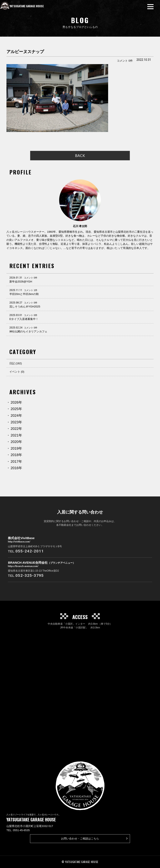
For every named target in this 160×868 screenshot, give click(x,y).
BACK (80, 156)
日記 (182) (16, 363)
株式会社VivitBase (21, 540)
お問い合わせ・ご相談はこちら (94, 838)
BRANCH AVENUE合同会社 (42, 564)
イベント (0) (17, 372)
